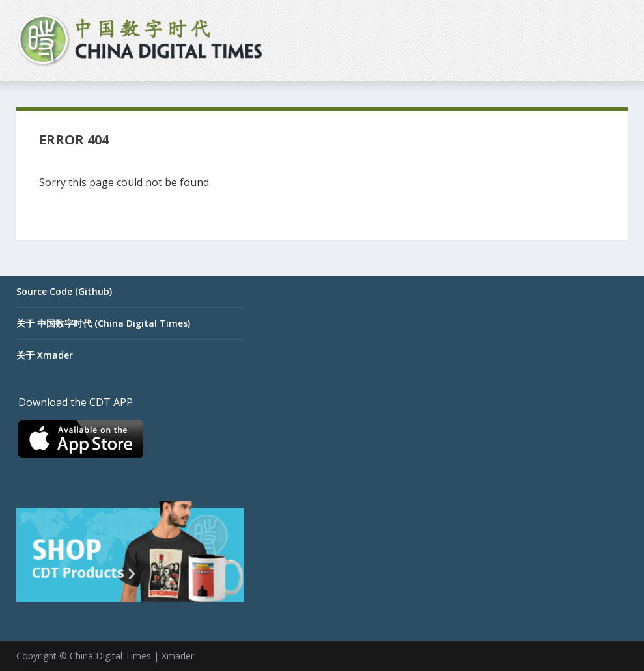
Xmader (178, 656)
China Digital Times (110, 656)
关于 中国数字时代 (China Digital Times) (103, 323)
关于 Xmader (45, 355)
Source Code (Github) (64, 291)
